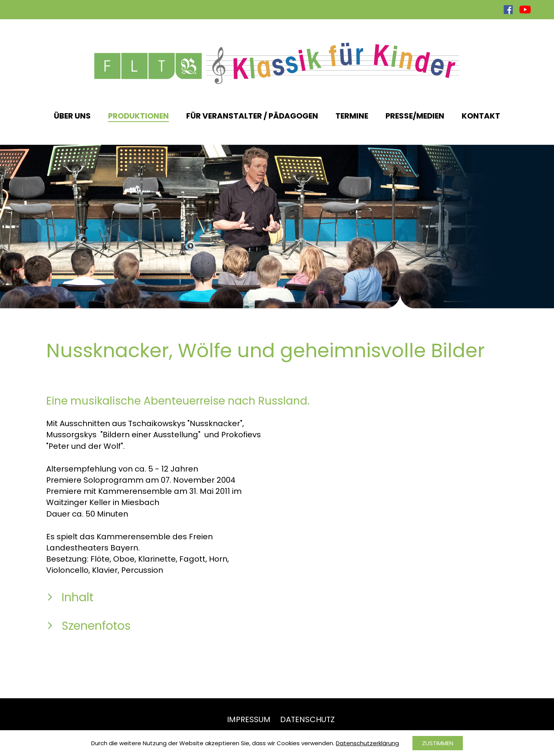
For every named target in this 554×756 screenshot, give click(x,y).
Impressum (249, 719)
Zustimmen (438, 743)
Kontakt (481, 116)
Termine (352, 116)
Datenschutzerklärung (367, 743)
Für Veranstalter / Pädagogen (252, 116)
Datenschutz (307, 719)
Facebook (508, 10)
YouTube (525, 10)
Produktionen (138, 116)
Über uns (72, 116)
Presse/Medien (415, 116)
